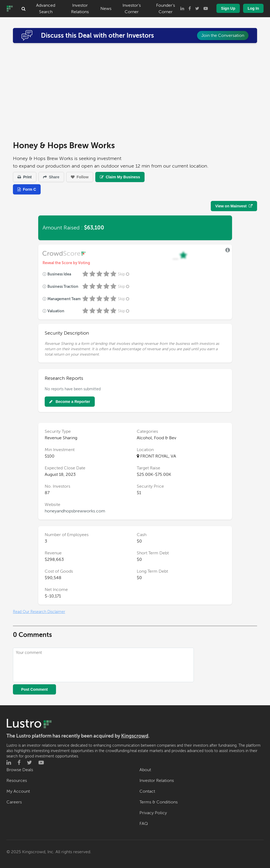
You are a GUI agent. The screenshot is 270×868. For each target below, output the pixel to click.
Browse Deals (20, 770)
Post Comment (35, 689)
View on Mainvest (234, 206)
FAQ (144, 824)
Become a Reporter (70, 402)
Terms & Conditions (159, 802)
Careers (14, 802)
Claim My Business (120, 177)
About (145, 770)
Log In (253, 8)
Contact (147, 791)
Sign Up (228, 8)
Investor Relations (80, 9)
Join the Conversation (223, 36)
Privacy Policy (153, 813)
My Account (18, 791)
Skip (124, 274)
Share (51, 177)
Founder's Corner (166, 9)
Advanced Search (46, 9)
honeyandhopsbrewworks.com (75, 511)
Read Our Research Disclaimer (39, 612)
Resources (17, 781)
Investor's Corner (132, 9)
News (106, 9)
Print (25, 177)
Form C (27, 189)
